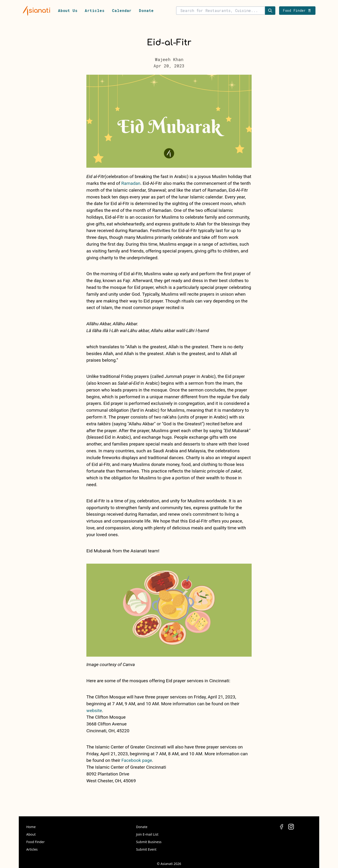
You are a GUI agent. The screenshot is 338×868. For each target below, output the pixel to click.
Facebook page (137, 760)
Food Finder (35, 842)
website (94, 711)
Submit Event (146, 849)
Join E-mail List (147, 834)
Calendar (122, 10)
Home (31, 827)
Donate (146, 10)
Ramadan (131, 183)
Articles (94, 10)
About (31, 834)
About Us (68, 10)
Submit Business (149, 842)
